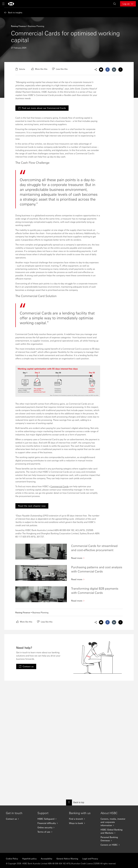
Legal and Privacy (90, 859)
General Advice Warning (67, 859)
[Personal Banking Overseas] (114, 839)
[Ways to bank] (83, 823)
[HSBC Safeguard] (51, 819)
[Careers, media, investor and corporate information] (114, 822)
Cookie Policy (12, 859)
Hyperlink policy (29, 859)
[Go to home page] (11, 4)
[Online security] (51, 827)
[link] (42, 108)
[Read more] (97, 558)
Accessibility (46, 859)
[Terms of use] (51, 832)
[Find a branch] (83, 819)
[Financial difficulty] (51, 823)
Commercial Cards (59, 486)
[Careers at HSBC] (114, 845)
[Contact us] (20, 819)
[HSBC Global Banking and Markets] (114, 831)
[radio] (39, 69)
